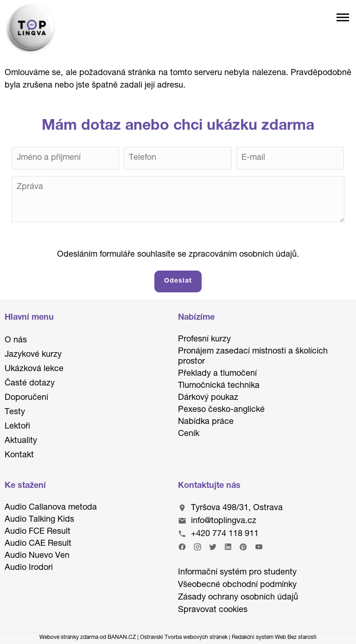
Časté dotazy (30, 384)
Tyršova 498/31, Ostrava (237, 508)
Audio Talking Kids (39, 520)
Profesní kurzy (204, 340)
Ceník (189, 434)
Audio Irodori (29, 568)
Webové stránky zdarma (69, 638)
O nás (16, 341)
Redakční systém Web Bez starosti (274, 638)
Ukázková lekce (34, 369)
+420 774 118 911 (225, 534)
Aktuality (21, 441)
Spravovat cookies (213, 610)
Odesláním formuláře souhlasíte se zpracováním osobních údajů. (178, 255)
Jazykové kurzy (33, 355)
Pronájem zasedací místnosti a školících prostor (253, 357)
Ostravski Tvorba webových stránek (184, 638)
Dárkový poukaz (208, 398)
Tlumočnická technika (219, 386)
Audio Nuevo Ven (37, 556)
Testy (15, 412)
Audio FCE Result (38, 532)
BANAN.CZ (122, 638)
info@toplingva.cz (224, 521)
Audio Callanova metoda (51, 508)
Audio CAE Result (38, 544)
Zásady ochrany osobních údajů (238, 598)
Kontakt (19, 455)
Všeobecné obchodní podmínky (237, 585)
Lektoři (17, 427)
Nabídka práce (206, 422)
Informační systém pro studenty (237, 573)
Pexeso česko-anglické (221, 410)
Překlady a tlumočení (217, 374)
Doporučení (26, 398)
